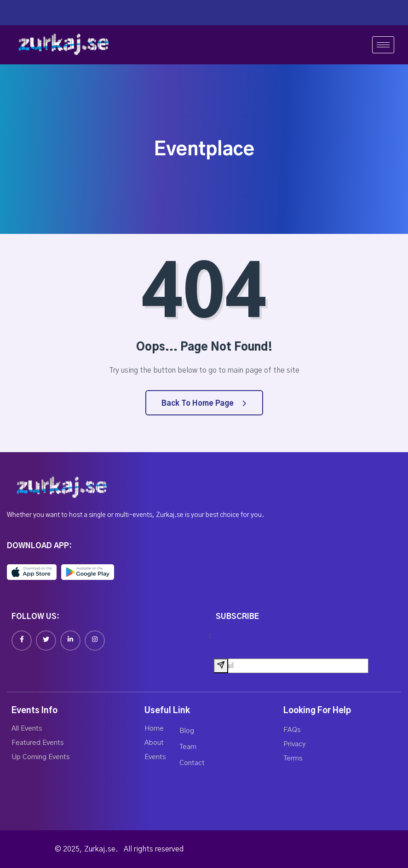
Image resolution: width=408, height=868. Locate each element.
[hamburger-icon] (383, 45)
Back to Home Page (204, 403)
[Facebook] (22, 641)
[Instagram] (95, 641)
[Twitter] (46, 641)
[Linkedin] (70, 641)
